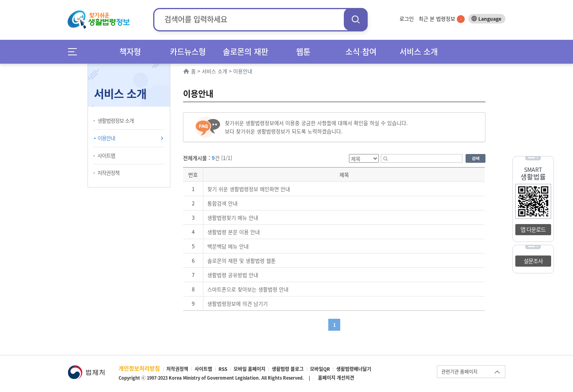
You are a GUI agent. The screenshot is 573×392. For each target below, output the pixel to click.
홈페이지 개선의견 (336, 378)
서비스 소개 (419, 52)
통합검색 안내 (222, 203)
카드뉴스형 (188, 52)
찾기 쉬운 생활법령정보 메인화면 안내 (249, 189)
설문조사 (533, 261)
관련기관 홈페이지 (459, 372)
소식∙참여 (361, 52)
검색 (356, 19)
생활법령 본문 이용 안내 (234, 232)
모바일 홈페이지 (249, 369)
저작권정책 (108, 173)
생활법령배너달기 (354, 369)
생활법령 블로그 (288, 369)
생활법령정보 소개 (116, 120)
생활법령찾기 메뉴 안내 (233, 217)
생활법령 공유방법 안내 (233, 275)
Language (490, 19)
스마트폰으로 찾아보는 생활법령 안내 (248, 289)
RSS (223, 369)
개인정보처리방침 (139, 368)
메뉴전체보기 (75, 52)
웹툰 (303, 52)
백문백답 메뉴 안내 (228, 246)
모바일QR (320, 369)
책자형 (130, 52)
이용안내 (106, 138)
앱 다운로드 (533, 229)
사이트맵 (106, 155)
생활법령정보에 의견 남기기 (238, 303)
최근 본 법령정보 (442, 19)
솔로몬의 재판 (246, 52)
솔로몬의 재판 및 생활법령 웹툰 (242, 260)
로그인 (407, 19)
